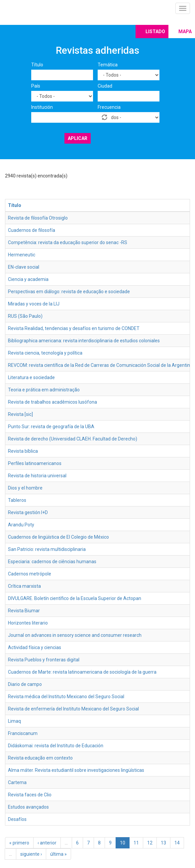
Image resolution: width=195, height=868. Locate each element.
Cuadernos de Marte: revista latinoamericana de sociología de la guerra (82, 672)
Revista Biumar (24, 611)
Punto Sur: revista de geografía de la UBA (51, 427)
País (36, 86)
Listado (155, 32)
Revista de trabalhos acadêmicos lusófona (52, 402)
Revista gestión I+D (28, 512)
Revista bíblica (23, 451)
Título (37, 65)
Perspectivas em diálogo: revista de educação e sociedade (69, 292)
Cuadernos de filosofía (32, 230)
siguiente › (31, 854)
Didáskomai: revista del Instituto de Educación (56, 746)
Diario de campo (25, 684)
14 (177, 843)
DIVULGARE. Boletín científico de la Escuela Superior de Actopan (75, 598)
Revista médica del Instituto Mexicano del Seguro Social (66, 697)
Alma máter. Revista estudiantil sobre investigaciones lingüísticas (76, 770)
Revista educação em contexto (40, 758)
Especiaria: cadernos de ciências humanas (52, 562)
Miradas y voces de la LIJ (34, 304)
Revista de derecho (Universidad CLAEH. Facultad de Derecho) (73, 439)
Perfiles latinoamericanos (35, 463)
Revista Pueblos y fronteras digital (44, 660)
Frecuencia (109, 107)
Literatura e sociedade (31, 377)
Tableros (17, 500)
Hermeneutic (22, 255)
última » (58, 854)
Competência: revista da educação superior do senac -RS (68, 242)
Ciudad (105, 86)
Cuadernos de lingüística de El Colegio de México (58, 537)
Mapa (185, 32)
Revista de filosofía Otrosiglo (38, 218)
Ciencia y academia (28, 279)
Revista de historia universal (37, 476)
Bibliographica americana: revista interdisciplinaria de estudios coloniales (84, 341)
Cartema (17, 782)
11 (136, 843)
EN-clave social (24, 267)
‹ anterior (47, 843)
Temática (108, 65)
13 (163, 843)
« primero (19, 843)
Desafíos (17, 819)
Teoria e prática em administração (44, 390)
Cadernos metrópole (30, 574)
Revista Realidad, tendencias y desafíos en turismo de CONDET (74, 328)
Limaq (14, 721)
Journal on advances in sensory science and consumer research (75, 635)
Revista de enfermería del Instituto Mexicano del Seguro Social (73, 709)
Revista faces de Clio (30, 795)
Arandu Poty (21, 525)
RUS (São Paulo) (25, 316)
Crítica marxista (24, 586)
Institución (42, 107)
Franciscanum (23, 733)
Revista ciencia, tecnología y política (45, 353)
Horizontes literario (28, 623)
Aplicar (78, 138)
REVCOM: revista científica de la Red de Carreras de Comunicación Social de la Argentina (100, 365)
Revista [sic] (20, 414)
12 (150, 843)
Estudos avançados (28, 807)
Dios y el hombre (25, 488)
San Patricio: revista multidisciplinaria (47, 549)
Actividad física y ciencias (35, 647)
